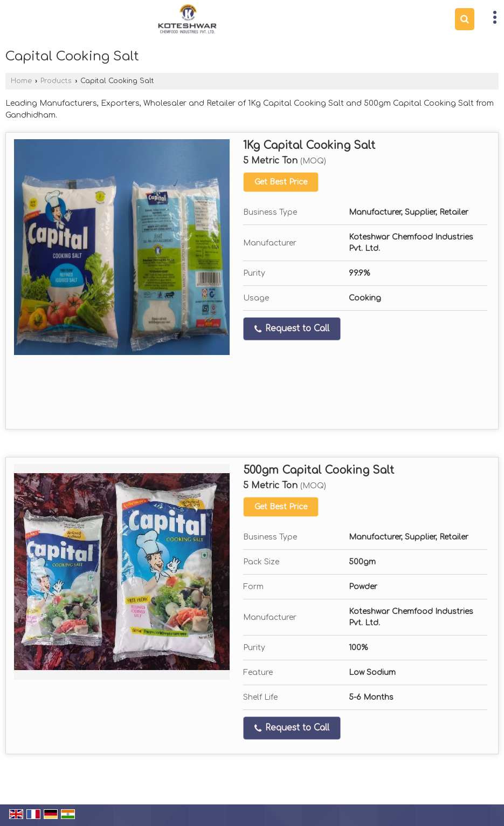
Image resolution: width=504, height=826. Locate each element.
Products (56, 81)
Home (21, 81)
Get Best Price (281, 182)
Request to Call (292, 329)
